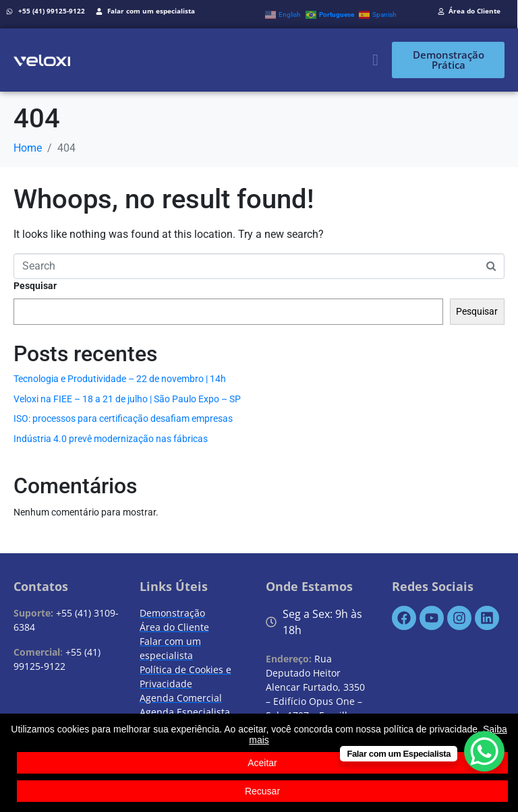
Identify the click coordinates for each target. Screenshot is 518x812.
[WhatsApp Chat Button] (484, 751)
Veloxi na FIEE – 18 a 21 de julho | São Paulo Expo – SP (127, 399)
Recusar (262, 791)
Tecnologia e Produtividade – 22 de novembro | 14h (120, 379)
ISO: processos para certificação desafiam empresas (123, 418)
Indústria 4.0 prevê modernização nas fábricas (111, 439)
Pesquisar (35, 286)
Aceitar (262, 763)
